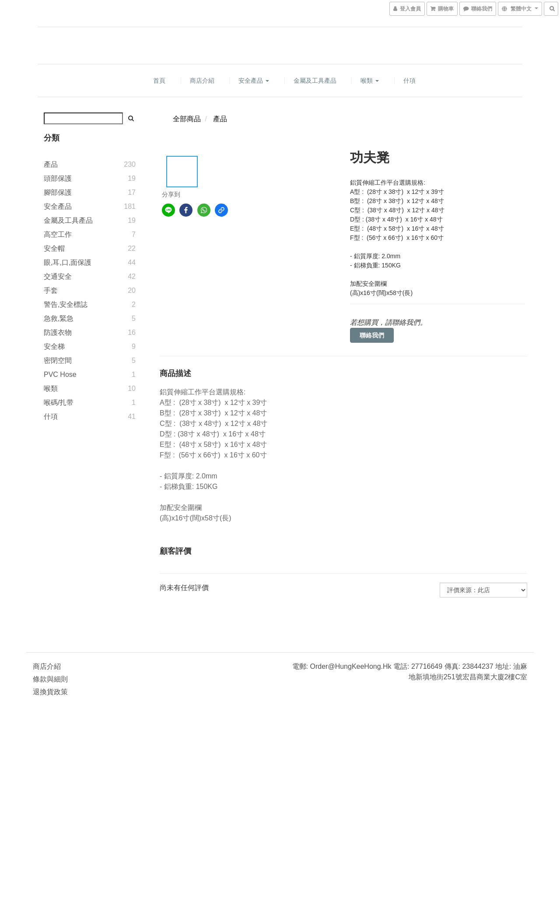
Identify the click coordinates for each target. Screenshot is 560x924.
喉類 (370, 81)
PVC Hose (60, 374)
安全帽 (54, 248)
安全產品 (254, 81)
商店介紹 (202, 81)
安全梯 (54, 346)
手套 (51, 290)
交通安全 (58, 276)
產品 (51, 164)
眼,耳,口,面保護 (68, 262)
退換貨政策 (50, 692)
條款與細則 (50, 679)
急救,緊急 (59, 318)
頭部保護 (58, 178)
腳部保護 (58, 192)
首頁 (159, 81)
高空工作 (58, 234)
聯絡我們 (372, 335)
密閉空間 (58, 360)
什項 (409, 81)
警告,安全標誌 (66, 304)
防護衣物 (58, 332)
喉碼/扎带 (59, 402)
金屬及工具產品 (315, 81)
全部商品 (187, 119)
